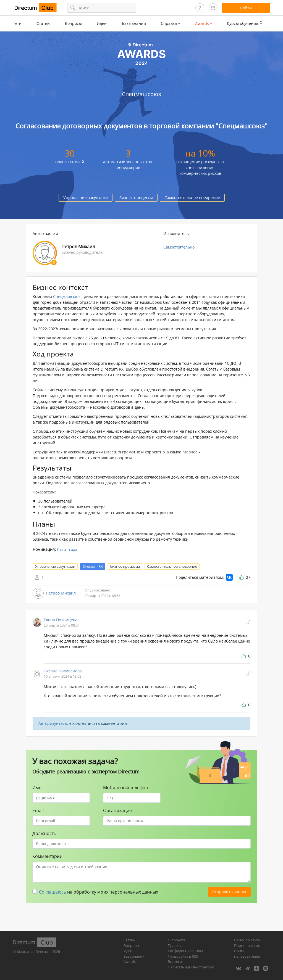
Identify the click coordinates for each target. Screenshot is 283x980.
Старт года (67, 549)
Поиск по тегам (247, 945)
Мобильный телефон (126, 788)
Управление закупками (86, 198)
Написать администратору (191, 967)
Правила (175, 945)
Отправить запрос (229, 892)
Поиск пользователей (247, 953)
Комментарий (47, 856)
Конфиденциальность (187, 951)
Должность (44, 833)
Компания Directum (34, 952)
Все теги (175, 961)
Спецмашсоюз (67, 296)
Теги (17, 23)
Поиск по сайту (247, 940)
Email (38, 810)
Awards (130, 961)
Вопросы (73, 23)
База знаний (134, 23)
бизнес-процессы (136, 198)
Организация (117, 810)
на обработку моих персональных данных (99, 892)
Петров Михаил (61, 593)
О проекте (177, 940)
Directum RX (93, 566)
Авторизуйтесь (53, 723)
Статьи (43, 23)
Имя (37, 788)
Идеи (102, 23)
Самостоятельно (179, 247)
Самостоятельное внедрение (192, 198)
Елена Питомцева (61, 620)
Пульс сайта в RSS (183, 956)
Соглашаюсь (53, 892)
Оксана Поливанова (63, 671)
